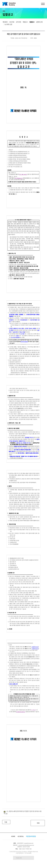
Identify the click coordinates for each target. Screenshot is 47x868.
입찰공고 (32, 22)
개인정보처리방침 (31, 836)
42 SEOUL (21, 836)
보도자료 (12, 22)
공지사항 (18, 22)
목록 (38, 823)
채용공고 (25, 22)
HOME (13, 836)
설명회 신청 (39, 22)
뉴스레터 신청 (8, 24)
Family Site (19, 858)
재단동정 (5, 22)
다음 (5, 822)
